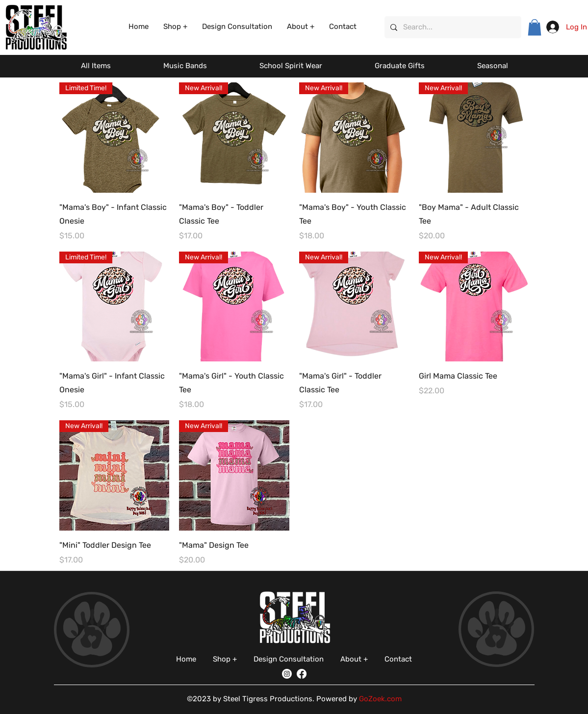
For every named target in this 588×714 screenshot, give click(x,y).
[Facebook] (302, 674)
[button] (175, 27)
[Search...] (452, 27)
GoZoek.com (380, 699)
